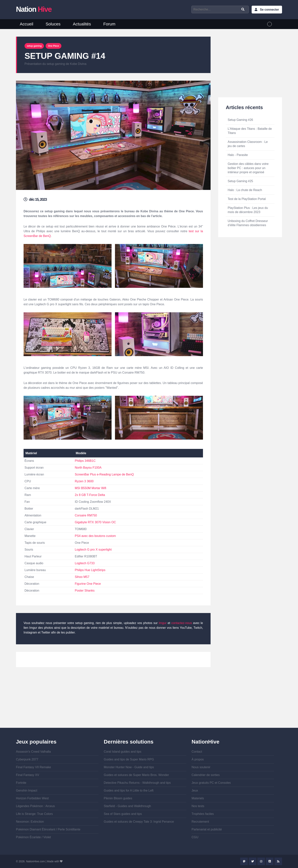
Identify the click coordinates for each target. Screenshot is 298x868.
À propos (198, 759)
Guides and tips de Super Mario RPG (129, 759)
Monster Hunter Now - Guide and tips (129, 767)
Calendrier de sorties (206, 775)
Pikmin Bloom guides (118, 798)
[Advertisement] (113, 701)
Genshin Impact (27, 790)
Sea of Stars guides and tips (123, 814)
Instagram (261, 861)
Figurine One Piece (88, 584)
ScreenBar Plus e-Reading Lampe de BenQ (104, 474)
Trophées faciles (203, 814)
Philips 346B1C (85, 461)
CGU (195, 837)
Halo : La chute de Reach (245, 190)
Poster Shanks (85, 591)
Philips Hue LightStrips (90, 570)
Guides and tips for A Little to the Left (129, 790)
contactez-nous (182, 623)
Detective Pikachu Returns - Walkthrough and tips (137, 783)
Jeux (195, 790)
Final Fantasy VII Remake (33, 767)
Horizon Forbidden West (32, 798)
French (269, 24)
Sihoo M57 (82, 577)
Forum (109, 24)
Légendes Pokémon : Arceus (35, 806)
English (277, 24)
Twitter (253, 861)
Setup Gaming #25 (240, 181)
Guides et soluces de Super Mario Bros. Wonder (136, 775)
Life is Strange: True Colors (34, 814)
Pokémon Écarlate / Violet (33, 837)
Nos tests (198, 806)
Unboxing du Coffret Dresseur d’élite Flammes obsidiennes (248, 223)
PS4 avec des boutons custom (95, 536)
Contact (197, 752)
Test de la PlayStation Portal (247, 199)
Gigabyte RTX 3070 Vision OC (95, 522)
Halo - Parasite (238, 155)
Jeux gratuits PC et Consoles (211, 783)
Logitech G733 (85, 563)
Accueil (27, 24)
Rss (278, 861)
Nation (34, 9)
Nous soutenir (201, 767)
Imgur (163, 623)
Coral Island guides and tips (122, 752)
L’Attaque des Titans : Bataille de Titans (250, 131)
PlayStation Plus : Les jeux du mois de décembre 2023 (248, 210)
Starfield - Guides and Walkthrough (127, 806)
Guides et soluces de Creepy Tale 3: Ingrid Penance (139, 822)
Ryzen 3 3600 (84, 481)
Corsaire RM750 (86, 515)
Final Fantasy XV (28, 775)
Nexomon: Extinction (30, 822)
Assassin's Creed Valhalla (33, 752)
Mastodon (244, 861)
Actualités (82, 24)
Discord (270, 861)
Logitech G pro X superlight (93, 550)
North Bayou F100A (88, 468)
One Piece (53, 46)
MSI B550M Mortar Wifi (91, 488)
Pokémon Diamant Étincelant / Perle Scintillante (48, 829)
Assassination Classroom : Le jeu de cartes (248, 144)
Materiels (198, 798)
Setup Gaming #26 (240, 120)
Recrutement (200, 822)
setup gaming (34, 46)
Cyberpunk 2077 (27, 759)
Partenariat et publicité (207, 829)
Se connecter (269, 10)
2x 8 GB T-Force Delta (90, 495)
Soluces (53, 24)
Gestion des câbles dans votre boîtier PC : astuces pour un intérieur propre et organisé (248, 168)
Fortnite (21, 783)
